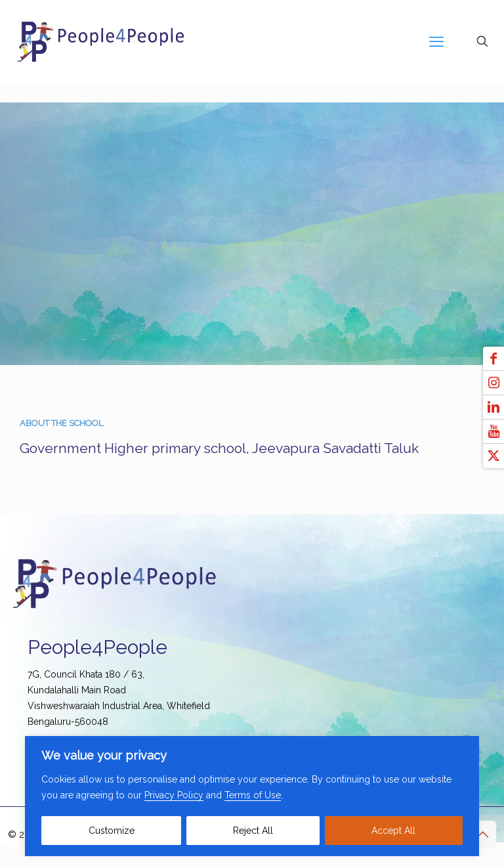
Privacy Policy (174, 795)
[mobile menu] (436, 41)
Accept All (393, 831)
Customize (112, 831)
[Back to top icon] (482, 834)
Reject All (253, 831)
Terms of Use (253, 795)
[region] (252, 796)
